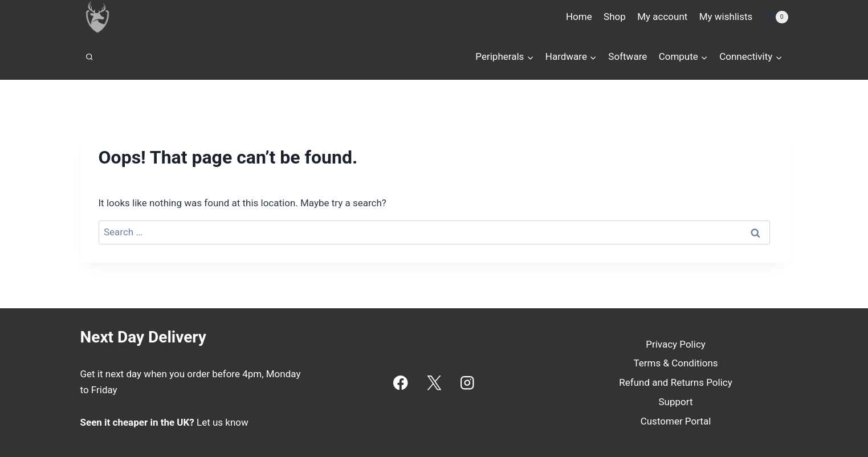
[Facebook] (400, 383)
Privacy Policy (676, 344)
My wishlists (726, 17)
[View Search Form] (89, 57)
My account (662, 17)
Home (579, 17)
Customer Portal (676, 421)
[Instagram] (468, 383)
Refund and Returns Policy (676, 382)
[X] (434, 383)
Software (627, 56)
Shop (615, 17)
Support (676, 402)
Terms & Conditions (675, 363)
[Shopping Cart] (776, 17)
